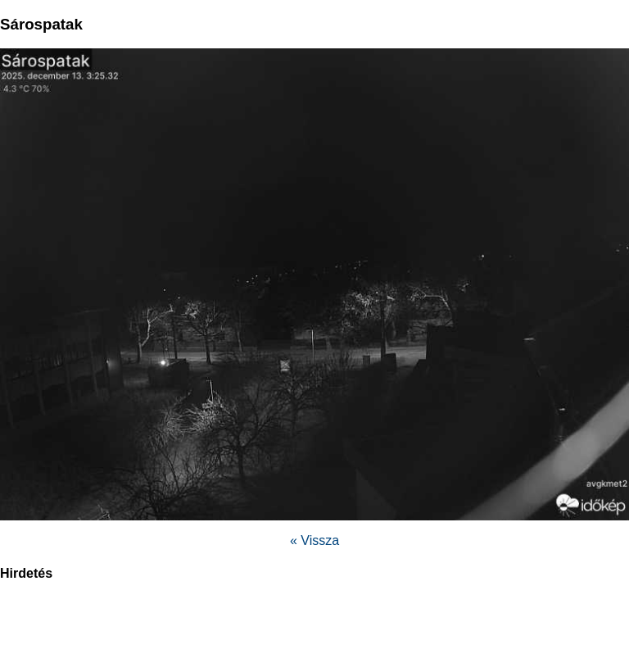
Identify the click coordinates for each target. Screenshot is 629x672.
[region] (314, 635)
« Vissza (314, 540)
